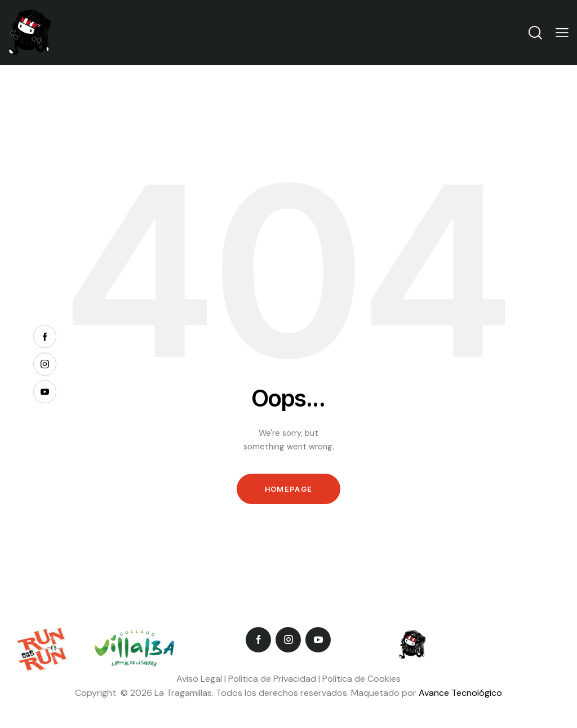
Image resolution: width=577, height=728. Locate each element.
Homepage (288, 489)
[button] (562, 32)
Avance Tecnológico (460, 693)
